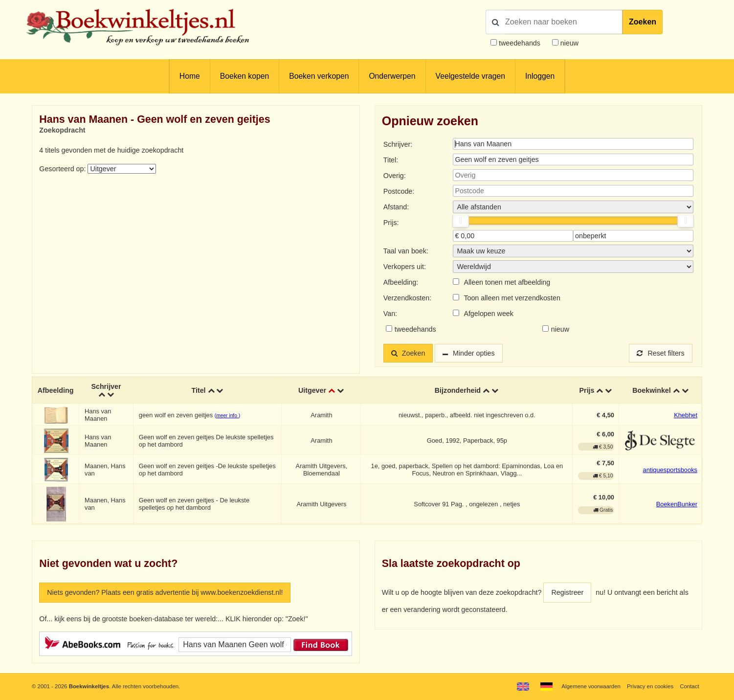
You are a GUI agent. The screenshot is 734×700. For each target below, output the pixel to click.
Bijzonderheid (458, 390)
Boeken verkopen (319, 76)
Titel (198, 390)
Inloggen (540, 76)
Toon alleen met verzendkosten (512, 298)
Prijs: (391, 223)
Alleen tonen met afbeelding (507, 282)
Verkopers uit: (405, 267)
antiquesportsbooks (670, 470)
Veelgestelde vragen (470, 76)
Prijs (587, 390)
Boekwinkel (652, 390)
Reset (661, 353)
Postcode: (399, 191)
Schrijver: (398, 144)
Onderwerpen (392, 76)
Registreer (567, 592)
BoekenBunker (677, 504)
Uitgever (312, 390)
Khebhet (686, 415)
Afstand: (396, 207)
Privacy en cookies (650, 686)
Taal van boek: (406, 251)
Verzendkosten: (407, 298)
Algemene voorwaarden (591, 686)
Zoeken (643, 22)
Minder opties (474, 353)
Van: (390, 314)
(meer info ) (227, 416)
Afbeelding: (401, 282)
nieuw (568, 43)
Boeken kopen (245, 76)
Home (190, 76)
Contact (689, 686)
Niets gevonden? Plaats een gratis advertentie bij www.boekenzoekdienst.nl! (165, 592)
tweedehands (520, 43)
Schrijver (106, 386)
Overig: (395, 176)
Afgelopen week (489, 314)
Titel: (391, 160)
